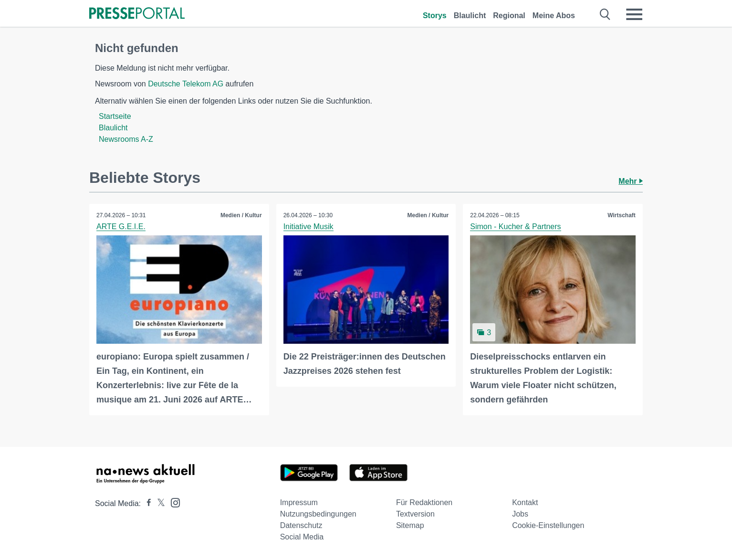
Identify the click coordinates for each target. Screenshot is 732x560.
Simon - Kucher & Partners (515, 227)
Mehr (631, 181)
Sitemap (410, 525)
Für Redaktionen (424, 502)
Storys (435, 16)
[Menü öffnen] (634, 14)
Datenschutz (301, 525)
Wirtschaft (622, 215)
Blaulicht (470, 16)
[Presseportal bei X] (158, 503)
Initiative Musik (308, 227)
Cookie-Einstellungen (548, 525)
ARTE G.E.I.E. (121, 227)
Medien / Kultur (241, 215)
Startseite (115, 116)
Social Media (302, 537)
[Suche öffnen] (605, 14)
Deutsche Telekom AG (186, 84)
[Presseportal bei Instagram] (173, 502)
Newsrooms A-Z (126, 139)
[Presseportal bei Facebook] (146, 503)
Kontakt (525, 502)
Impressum (299, 502)
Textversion (415, 514)
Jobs (520, 514)
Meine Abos (554, 16)
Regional (509, 16)
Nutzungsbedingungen (318, 514)
